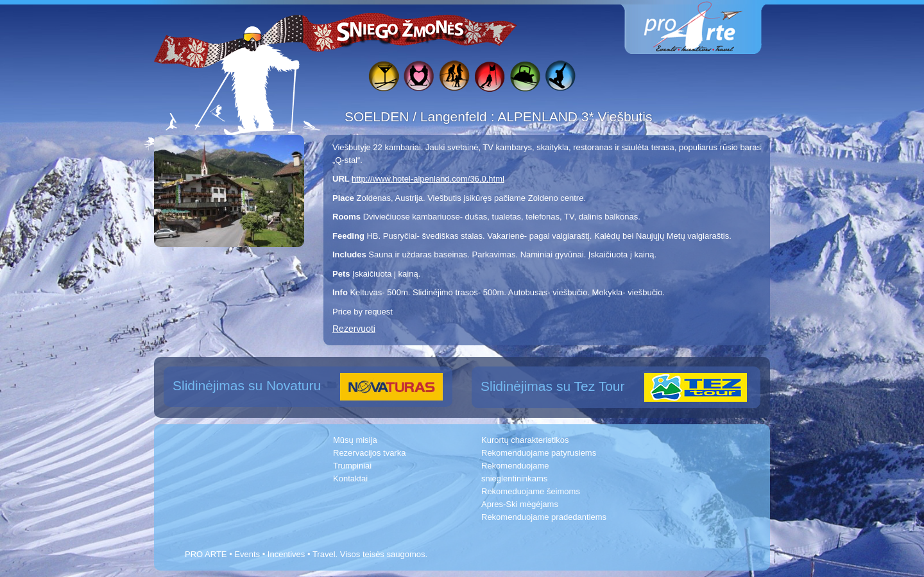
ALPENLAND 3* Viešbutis (575, 116)
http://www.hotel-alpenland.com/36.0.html (428, 179)
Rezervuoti (354, 329)
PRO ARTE (206, 554)
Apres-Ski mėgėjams (520, 504)
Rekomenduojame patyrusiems (539, 453)
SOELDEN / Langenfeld (418, 116)
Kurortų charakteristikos (525, 440)
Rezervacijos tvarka (369, 453)
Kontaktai (350, 478)
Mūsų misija (355, 440)
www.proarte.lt (703, 27)
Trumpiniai (352, 466)
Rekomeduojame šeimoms (531, 491)
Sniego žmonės (401, 30)
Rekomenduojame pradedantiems (544, 517)
